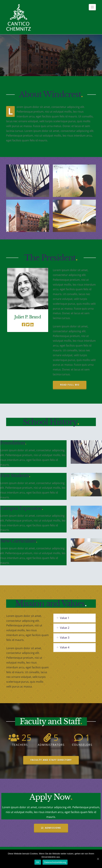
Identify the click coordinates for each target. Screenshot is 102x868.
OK (38, 862)
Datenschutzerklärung (55, 862)
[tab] (75, 618)
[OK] (98, 859)
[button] (92, 7)
